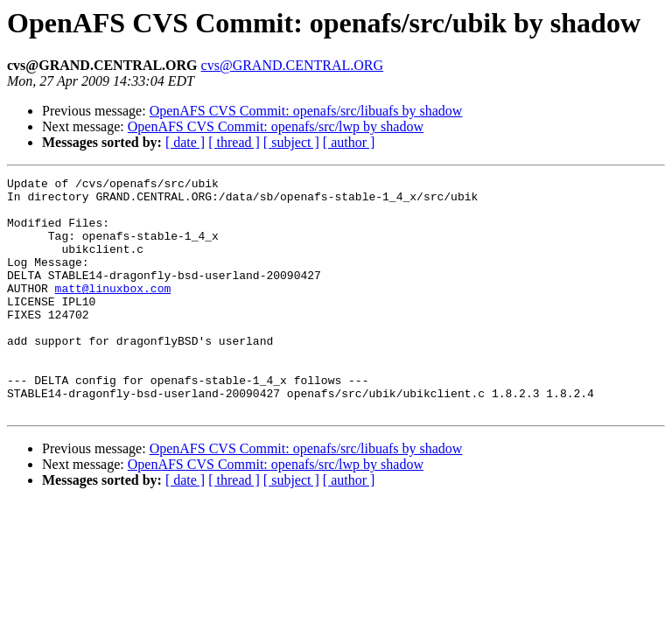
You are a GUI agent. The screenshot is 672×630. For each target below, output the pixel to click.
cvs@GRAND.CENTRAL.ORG (293, 65)
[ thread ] (234, 142)
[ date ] (185, 142)
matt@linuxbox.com (113, 311)
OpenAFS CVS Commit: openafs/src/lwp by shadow (276, 126)
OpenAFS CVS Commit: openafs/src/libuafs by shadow (306, 111)
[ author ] (349, 142)
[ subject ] (291, 142)
